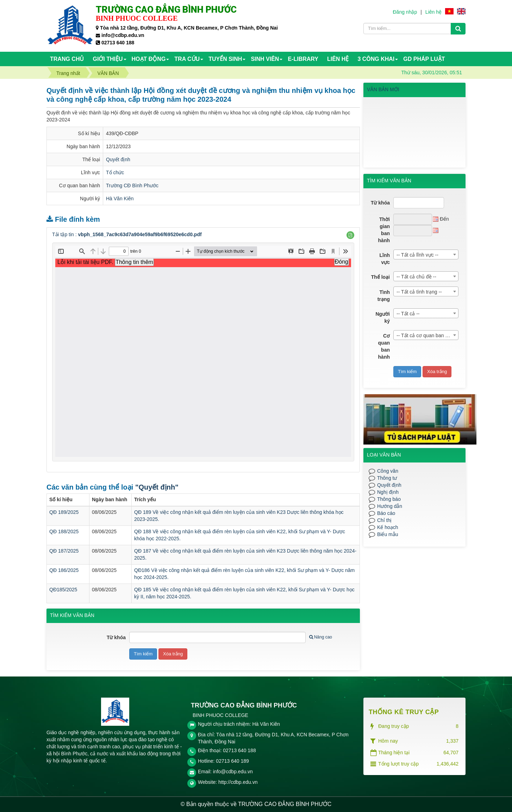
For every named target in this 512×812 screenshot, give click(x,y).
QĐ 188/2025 (64, 531)
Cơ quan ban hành (384, 346)
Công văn (388, 471)
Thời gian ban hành (384, 230)
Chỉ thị (384, 520)
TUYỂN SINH (225, 59)
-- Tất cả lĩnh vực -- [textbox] (417, 255)
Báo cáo (386, 513)
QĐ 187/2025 (64, 551)
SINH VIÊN (265, 59)
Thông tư (387, 478)
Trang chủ (67, 59)
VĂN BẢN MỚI (383, 89)
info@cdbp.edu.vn (233, 772)
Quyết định (118, 159)
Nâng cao (321, 637)
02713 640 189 (232, 761)
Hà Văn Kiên (120, 199)
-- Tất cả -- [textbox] (408, 314)
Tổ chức (115, 172)
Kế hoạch (388, 527)
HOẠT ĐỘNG (149, 59)
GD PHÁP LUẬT (424, 59)
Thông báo (389, 499)
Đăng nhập (405, 12)
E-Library (303, 59)
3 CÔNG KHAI (376, 59)
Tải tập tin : (127, 234)
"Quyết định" (157, 487)
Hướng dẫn (390, 506)
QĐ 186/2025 (64, 570)
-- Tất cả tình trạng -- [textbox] (419, 292)
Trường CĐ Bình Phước (132, 185)
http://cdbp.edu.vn (238, 782)
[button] (350, 235)
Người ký (383, 317)
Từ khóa (116, 637)
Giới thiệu (108, 59)
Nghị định (388, 492)
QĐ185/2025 (63, 590)
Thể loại (380, 277)
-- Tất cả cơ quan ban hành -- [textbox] (427, 335)
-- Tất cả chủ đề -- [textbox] (416, 277)
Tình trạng (384, 296)
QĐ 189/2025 (64, 512)
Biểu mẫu (388, 534)
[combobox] (426, 254)
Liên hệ (433, 12)
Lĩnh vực (385, 259)
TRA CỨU (187, 59)
